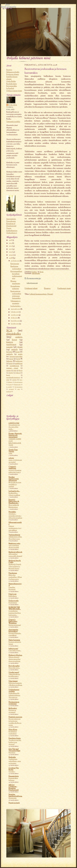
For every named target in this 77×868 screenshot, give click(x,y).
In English (10, 88)
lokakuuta (15, 312)
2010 (11, 252)
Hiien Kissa (13, 730)
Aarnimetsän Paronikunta (11, 220)
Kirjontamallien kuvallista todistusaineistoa (16, 275)
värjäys (14, 380)
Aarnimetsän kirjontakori (13, 631)
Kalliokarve (13, 596)
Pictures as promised (12, 711)
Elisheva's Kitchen (15, 655)
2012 (11, 246)
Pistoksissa (13, 573)
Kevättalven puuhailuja (13, 733)
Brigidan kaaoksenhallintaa (15, 795)
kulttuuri (19, 361)
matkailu (10, 354)
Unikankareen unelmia (14, 691)
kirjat (18, 359)
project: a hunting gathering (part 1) (15, 471)
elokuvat (18, 373)
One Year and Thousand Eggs (14, 750)
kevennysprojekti (16, 357)
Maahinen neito (14, 544)
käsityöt (10, 342)
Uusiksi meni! (14, 673)
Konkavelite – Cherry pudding (14, 494)
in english (9, 387)
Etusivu (9, 70)
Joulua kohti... (16, 306)
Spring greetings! (15, 625)
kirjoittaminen (19, 387)
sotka (15, 371)
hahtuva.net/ (13, 649)
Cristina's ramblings (12, 468)
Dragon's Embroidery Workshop (13, 622)
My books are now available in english (15, 485)
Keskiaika (12, 757)
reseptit (9, 347)
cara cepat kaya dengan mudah (14, 546)
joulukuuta (15, 261)
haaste (10, 385)
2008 (11, 258)
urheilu (11, 373)
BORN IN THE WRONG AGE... (15, 608)
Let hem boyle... (14, 491)
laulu (10, 364)
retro (19, 389)
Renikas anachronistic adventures (14, 479)
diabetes (10, 382)
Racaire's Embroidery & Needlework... (14, 502)
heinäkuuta (15, 321)
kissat (17, 352)
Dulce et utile (14, 601)
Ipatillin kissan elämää (12, 78)
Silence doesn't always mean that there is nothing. (15, 659)
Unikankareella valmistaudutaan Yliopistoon (14, 695)
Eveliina (13, 105)
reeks (10, 453)
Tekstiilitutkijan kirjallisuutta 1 (14, 675)
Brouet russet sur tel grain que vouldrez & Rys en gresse (15, 722)
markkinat (19, 364)
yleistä (20, 347)
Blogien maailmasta (15, 282)
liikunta (9, 361)
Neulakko (12, 512)
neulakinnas (14, 366)
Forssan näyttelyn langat (15, 643)
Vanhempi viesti (64, 289)
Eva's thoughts (14, 666)
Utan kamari (13, 681)
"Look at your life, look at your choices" (15, 742)
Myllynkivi (13, 708)
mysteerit (11, 389)
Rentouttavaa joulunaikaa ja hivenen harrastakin (16, 295)
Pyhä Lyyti (12, 594)
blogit (21, 371)
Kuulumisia (13, 603)
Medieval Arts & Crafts (15, 562)
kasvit (8, 375)
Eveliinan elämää (13, 74)
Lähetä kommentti (32, 283)
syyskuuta (15, 315)
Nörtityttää (12, 798)
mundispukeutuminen (13, 378)
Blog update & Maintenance (14, 506)
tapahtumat (11, 345)
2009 (11, 255)
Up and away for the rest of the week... (14, 427)
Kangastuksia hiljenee (13, 779)
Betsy (21, 380)
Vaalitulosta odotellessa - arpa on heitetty (15, 761)
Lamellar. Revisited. (12, 588)
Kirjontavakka (12, 86)
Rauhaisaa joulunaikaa (16, 268)
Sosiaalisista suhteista (15, 287)
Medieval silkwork (15, 552)
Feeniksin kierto (15, 738)
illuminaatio (17, 385)
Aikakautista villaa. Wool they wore (15, 538)
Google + (12, 772)
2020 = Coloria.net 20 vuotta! (15, 461)
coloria (11, 458)
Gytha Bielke (11, 81)
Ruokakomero (12, 84)
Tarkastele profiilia (13, 122)
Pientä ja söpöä (14, 803)
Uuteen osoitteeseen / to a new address (15, 528)
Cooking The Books (14, 769)
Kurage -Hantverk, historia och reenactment (15, 435)
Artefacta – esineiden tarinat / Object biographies (15, 516)
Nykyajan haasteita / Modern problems (15, 684)
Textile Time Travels (13, 451)
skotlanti (9, 392)
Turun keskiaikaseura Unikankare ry (12, 231)
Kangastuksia (14, 776)
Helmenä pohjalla (13, 72)
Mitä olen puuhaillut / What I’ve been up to (15, 577)
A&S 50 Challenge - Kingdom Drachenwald (14, 787)
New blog (12, 753)
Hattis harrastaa (14, 640)
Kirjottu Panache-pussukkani (15, 634)
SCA (9, 331)
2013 (11, 243)
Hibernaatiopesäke (15, 523)
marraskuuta (16, 309)
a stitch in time (14, 423)
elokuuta (14, 318)
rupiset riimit (12, 368)
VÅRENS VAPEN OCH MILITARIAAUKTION (15, 442)
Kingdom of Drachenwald (11, 225)
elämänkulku (14, 334)
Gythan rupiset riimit (14, 91)
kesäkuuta (15, 324)
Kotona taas (15, 264)
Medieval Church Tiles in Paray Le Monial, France (15, 566)
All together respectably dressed (15, 555)
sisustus (9, 371)
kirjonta (9, 352)
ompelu (14, 350)
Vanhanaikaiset (14, 535)
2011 (10, 249)
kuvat (14, 340)
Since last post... (14, 668)
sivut (8, 380)
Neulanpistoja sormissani (14, 703)
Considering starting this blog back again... (15, 613)
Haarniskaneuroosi (15, 585)
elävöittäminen (18, 382)
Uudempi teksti (31, 289)
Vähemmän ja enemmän (15, 302)
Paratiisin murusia (15, 717)
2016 (11, 240)
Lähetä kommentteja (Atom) (41, 294)
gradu (20, 354)
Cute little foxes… (15, 651)
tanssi (11, 359)
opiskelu (19, 337)
